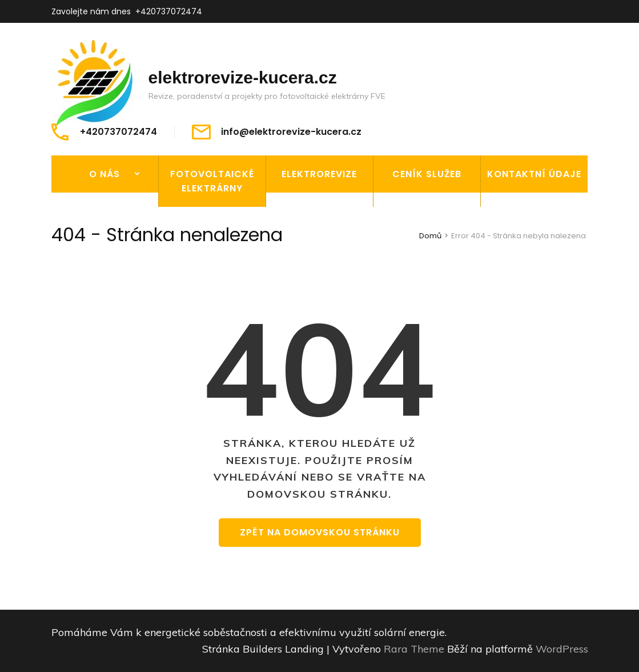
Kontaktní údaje (534, 174)
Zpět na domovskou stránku (320, 532)
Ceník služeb (427, 174)
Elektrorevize (319, 174)
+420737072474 (169, 11)
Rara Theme (415, 649)
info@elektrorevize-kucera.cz (291, 132)
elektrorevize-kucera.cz (243, 77)
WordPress (562, 649)
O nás (105, 174)
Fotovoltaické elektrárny (212, 181)
